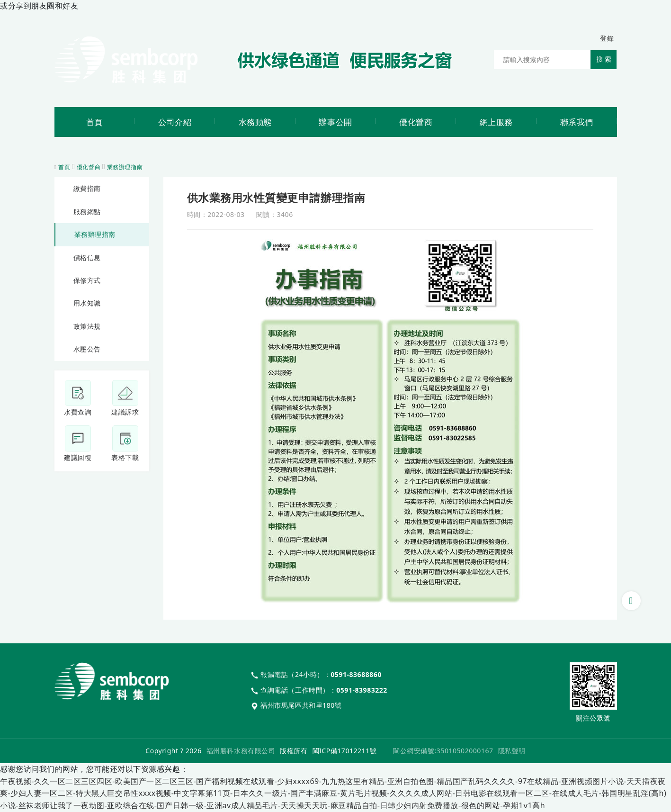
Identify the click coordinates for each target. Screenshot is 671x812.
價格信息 (87, 257)
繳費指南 (87, 188)
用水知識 (87, 303)
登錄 (607, 38)
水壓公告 (87, 349)
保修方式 (87, 280)
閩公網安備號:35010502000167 (443, 751)
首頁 (64, 167)
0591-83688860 (356, 674)
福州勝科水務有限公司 (241, 751)
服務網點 (87, 212)
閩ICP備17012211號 (345, 751)
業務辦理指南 (125, 167)
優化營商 (89, 167)
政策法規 (87, 326)
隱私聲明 (512, 751)
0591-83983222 (362, 690)
